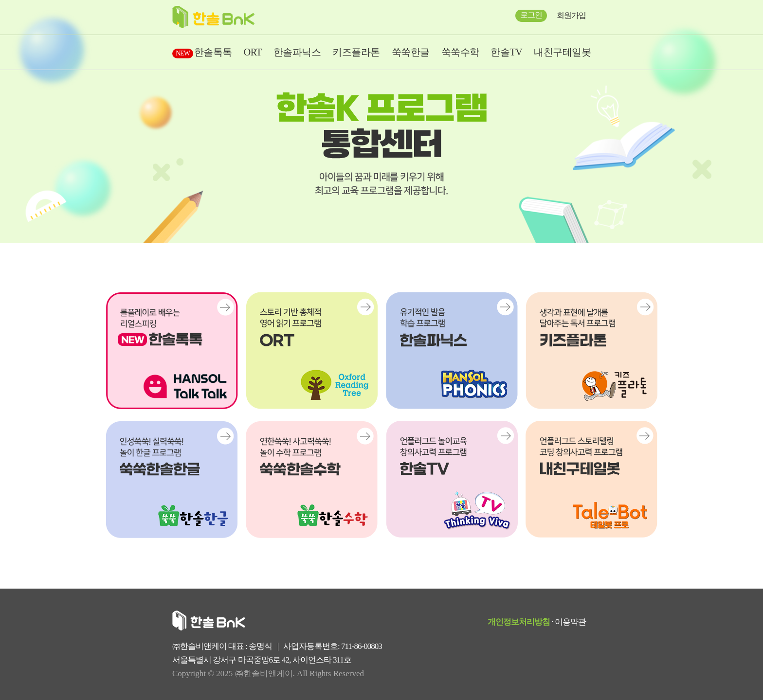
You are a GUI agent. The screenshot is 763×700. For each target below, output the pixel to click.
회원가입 (571, 15)
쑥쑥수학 (460, 52)
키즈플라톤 (356, 52)
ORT (253, 52)
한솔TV (506, 52)
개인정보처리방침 (519, 622)
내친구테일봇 (562, 52)
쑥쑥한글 (411, 52)
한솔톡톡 (202, 52)
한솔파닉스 (297, 52)
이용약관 (570, 622)
